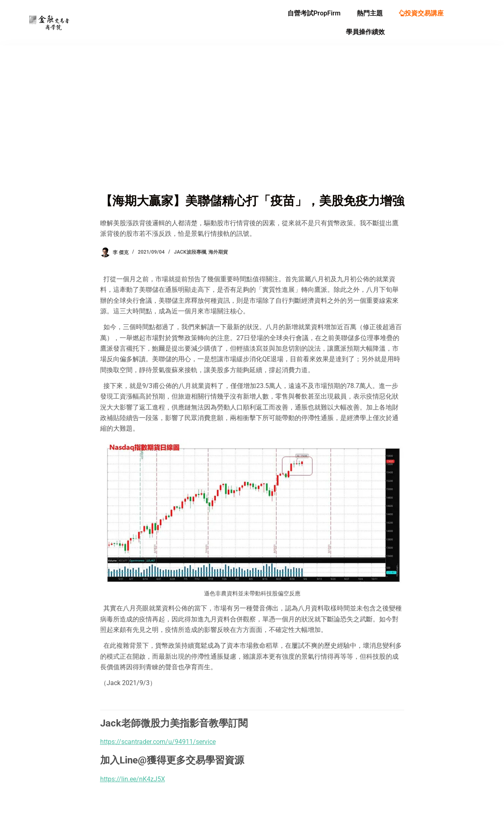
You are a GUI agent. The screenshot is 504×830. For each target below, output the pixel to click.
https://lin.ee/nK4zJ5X (133, 779)
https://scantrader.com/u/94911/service (158, 742)
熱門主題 (370, 13)
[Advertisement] (252, 131)
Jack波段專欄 (190, 252)
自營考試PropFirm (314, 13)
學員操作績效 (365, 32)
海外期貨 (218, 252)
